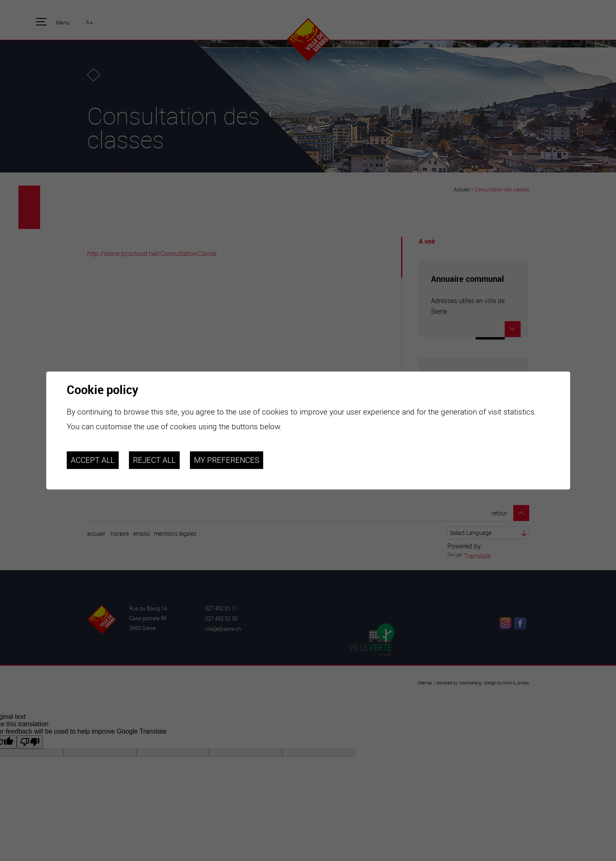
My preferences (227, 460)
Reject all (154, 460)
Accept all (93, 460)
